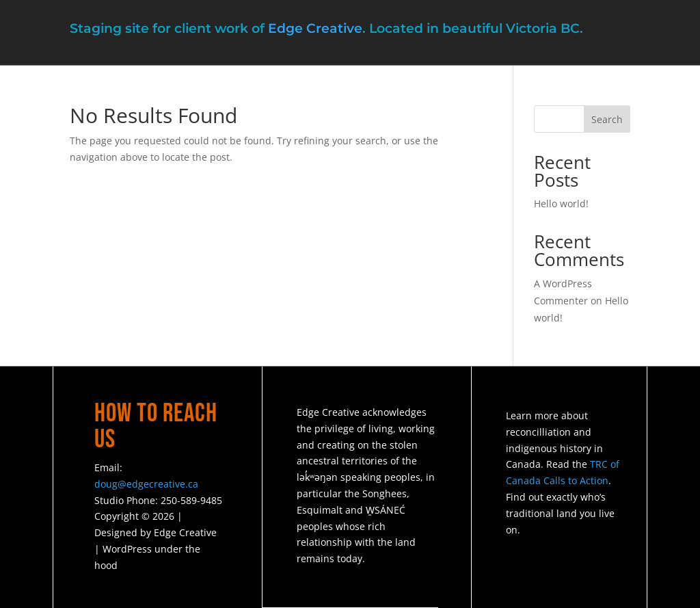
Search (607, 119)
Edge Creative (315, 28)
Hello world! (561, 203)
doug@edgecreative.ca (146, 484)
